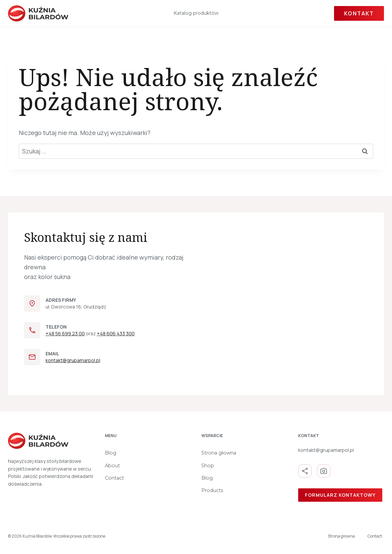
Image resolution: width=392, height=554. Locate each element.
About (112, 466)
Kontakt (359, 13)
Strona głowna (219, 453)
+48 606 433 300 (116, 333)
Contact (114, 478)
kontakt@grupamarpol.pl (73, 360)
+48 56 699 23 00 (65, 333)
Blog (111, 453)
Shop (208, 466)
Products (212, 490)
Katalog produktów (196, 13)
